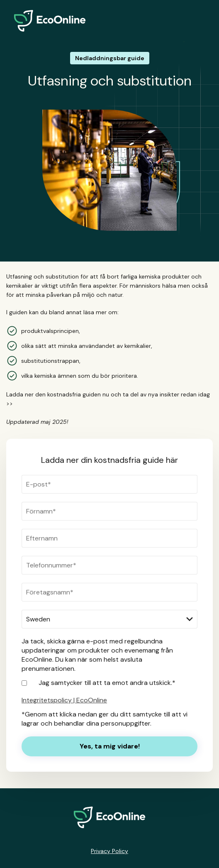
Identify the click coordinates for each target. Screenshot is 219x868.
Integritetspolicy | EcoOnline (64, 700)
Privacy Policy (109, 851)
